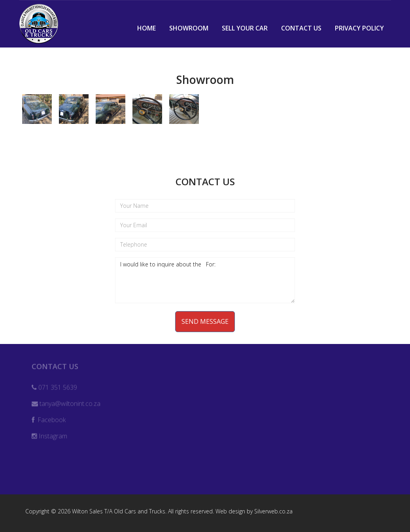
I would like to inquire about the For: (205, 280)
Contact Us (301, 28)
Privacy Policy (359, 28)
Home (146, 28)
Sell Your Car (245, 28)
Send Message (205, 321)
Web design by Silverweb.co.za (254, 511)
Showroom (189, 28)
